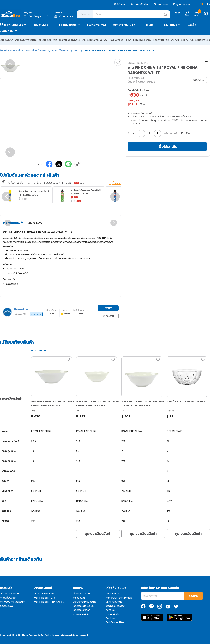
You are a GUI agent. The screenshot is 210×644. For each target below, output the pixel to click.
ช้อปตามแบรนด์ (68, 25)
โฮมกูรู (150, 25)
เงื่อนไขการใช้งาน (81, 594)
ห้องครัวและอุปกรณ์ (142, 40)
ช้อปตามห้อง (41, 25)
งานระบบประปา (116, 40)
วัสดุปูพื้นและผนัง (161, 40)
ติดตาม (193, 596)
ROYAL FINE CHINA (138, 63)
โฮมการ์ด (120, 4)
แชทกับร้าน (108, 316)
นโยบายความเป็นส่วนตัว (85, 602)
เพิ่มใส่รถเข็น (167, 146)
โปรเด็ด (192, 25)
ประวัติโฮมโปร (112, 594)
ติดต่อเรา (110, 618)
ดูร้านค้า (108, 308)
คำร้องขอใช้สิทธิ (81, 614)
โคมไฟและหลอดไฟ (179, 40)
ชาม (76, 50)
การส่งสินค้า (79, 598)
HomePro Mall (97, 25)
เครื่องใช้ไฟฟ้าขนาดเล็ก (26, 40)
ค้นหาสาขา (161, 4)
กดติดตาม (36, 314)
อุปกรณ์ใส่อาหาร (60, 50)
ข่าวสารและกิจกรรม (115, 606)
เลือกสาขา (64, 16)
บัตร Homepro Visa (45, 598)
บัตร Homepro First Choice (49, 602)
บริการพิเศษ (7, 31)
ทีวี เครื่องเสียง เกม (48, 40)
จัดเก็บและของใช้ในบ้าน (69, 40)
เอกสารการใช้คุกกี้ (82, 610)
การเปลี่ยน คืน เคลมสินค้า (13, 602)
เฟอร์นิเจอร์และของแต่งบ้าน (95, 40)
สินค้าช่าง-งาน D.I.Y (124, 25)
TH (201, 4)
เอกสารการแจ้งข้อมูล (83, 606)
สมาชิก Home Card (44, 594)
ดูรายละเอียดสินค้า (98, 534)
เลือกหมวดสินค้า (13, 25)
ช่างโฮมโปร (171, 25)
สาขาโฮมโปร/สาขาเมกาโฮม (119, 598)
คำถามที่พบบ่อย (8, 598)
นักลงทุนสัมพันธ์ (114, 602)
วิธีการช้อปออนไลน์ (9, 594)
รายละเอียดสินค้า (13, 223)
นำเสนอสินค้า (112, 614)
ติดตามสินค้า (6, 606)
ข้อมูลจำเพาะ (35, 223)
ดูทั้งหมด (115, 183)
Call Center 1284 (115, 622)
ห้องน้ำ (128, 40)
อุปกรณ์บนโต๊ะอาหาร (36, 50)
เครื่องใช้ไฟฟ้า (7, 40)
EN (209, 4)
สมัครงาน (110, 610)
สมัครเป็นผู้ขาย (140, 4)
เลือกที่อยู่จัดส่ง (36, 16)
